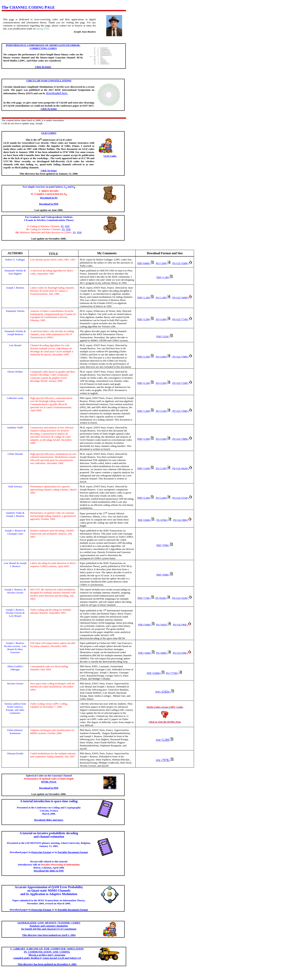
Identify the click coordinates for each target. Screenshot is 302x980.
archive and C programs (47, 955)
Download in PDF (49, 788)
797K (165, 760)
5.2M (165, 740)
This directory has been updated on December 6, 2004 (47, 964)
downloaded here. (57, 93)
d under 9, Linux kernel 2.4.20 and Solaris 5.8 (47, 958)
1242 (165, 692)
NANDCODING (47, 952)
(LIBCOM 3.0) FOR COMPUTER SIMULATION (47, 949)
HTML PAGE (49, 782)
